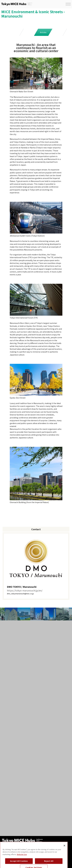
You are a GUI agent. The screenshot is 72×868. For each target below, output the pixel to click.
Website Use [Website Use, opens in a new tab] (22, 858)
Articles (43, 32)
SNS (57, 32)
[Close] (64, 849)
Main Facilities (14, 32)
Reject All (49, 864)
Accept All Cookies (19, 864)
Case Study (29, 32)
